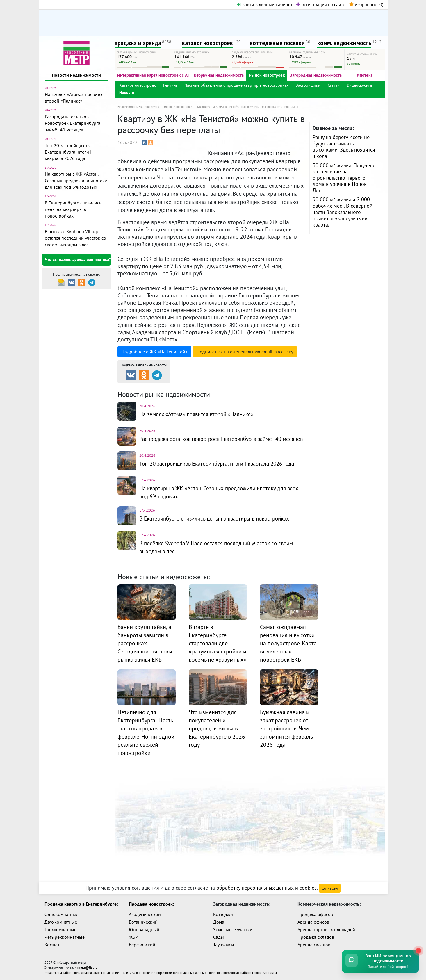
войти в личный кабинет (265, 4)
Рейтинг (170, 85)
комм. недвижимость (344, 43)
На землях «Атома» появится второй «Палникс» (200, 414)
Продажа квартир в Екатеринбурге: (81, 904)
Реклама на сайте (58, 972)
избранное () (366, 4)
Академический (145, 914)
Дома (219, 922)
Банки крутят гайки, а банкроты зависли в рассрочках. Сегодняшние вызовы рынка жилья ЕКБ (145, 649)
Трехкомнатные (60, 929)
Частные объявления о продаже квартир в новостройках (237, 85)
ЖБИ (134, 937)
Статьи (334, 85)
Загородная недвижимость (316, 75)
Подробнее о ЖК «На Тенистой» (154, 352)
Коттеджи (223, 914)
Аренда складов (314, 945)
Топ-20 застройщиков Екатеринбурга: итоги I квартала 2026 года (68, 152)
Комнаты (54, 945)
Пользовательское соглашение (96, 972)
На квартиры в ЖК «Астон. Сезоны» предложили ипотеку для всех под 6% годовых (76, 180)
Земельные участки (233, 929)
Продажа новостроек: (151, 904)
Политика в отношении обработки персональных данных (163, 972)
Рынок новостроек (267, 75)
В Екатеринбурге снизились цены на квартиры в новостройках (73, 209)
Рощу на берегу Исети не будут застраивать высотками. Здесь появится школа (344, 147)
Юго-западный (144, 929)
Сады (219, 937)
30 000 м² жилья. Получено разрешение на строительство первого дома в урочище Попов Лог (344, 178)
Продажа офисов (315, 914)
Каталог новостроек (138, 85)
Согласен (330, 888)
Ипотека (365, 75)
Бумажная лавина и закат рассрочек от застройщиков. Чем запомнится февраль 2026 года (286, 734)
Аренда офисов (313, 922)
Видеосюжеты (359, 85)
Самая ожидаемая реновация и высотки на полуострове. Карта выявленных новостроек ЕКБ (288, 649)
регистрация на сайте (321, 4)
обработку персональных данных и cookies (267, 888)
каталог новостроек (207, 43)
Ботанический (143, 922)
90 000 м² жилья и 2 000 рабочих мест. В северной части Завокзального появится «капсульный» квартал (343, 212)
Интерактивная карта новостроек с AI (153, 75)
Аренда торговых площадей (326, 929)
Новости (127, 92)
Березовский (142, 945)
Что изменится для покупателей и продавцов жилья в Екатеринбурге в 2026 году (217, 734)
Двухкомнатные (61, 922)
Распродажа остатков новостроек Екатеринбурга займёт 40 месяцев (73, 123)
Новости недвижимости (76, 75)
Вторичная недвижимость (219, 75)
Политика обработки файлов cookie (235, 972)
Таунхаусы (224, 945)
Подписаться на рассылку (245, 352)
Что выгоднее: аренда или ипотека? (78, 259)
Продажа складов (316, 937)
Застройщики (308, 85)
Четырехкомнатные (65, 937)
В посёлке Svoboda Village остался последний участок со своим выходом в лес (75, 238)
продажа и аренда (138, 43)
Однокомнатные (61, 914)
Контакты (270, 972)
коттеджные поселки (277, 43)
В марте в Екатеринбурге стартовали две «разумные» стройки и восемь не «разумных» (218, 649)
